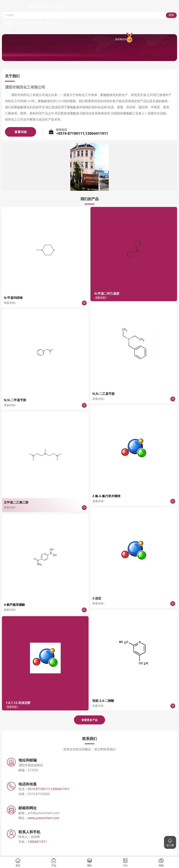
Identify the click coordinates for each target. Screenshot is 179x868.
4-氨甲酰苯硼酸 (14, 605)
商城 (161, 862)
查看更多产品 (89, 720)
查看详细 (21, 132)
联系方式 (51, 22)
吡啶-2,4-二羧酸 (103, 701)
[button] (170, 842)
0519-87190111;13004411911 (49, 789)
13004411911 (37, 842)
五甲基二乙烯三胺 (16, 502)
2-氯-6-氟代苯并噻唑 (106, 496)
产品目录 (37, 22)
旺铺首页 (9, 22)
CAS (125, 862)
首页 (18, 862)
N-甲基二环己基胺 (107, 293)
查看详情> (10, 303)
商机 (90, 862)
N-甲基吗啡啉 (13, 298)
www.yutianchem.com (44, 818)
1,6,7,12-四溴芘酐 (18, 703)
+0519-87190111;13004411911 (82, 134)
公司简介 (23, 22)
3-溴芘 (97, 598)
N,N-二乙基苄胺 (104, 394)
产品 (54, 862)
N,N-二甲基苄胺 (15, 400)
